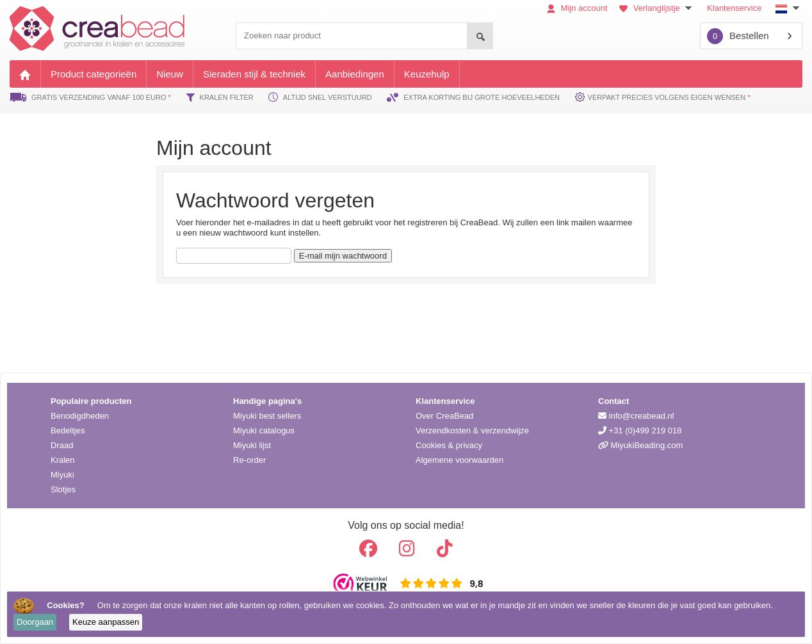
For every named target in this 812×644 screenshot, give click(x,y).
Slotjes (63, 489)
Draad (62, 445)
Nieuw (170, 74)
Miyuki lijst (252, 445)
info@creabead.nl (636, 416)
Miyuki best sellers (267, 416)
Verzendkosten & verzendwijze (472, 431)
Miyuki (62, 475)
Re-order (249, 460)
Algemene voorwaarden (459, 460)
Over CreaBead (444, 416)
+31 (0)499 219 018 (640, 431)
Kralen (63, 460)
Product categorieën (93, 74)
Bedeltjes (68, 431)
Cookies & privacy (449, 445)
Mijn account (577, 8)
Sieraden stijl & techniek (254, 74)
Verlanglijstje (657, 8)
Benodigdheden (80, 416)
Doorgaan (35, 622)
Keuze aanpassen (106, 622)
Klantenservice (734, 8)
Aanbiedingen (355, 74)
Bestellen (738, 36)
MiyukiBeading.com (640, 445)
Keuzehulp (427, 74)
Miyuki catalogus (264, 431)
